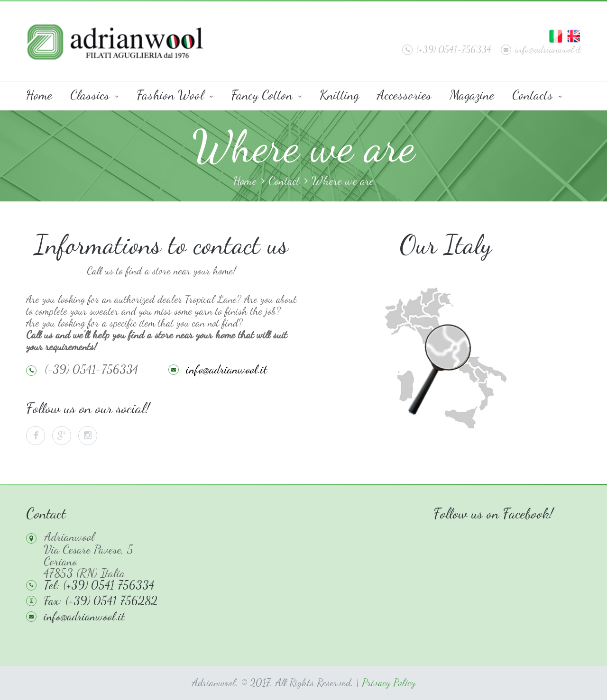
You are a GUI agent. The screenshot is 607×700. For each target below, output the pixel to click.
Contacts (537, 95)
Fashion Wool (175, 95)
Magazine (472, 95)
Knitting (339, 95)
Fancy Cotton (266, 95)
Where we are (343, 181)
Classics (94, 95)
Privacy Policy (389, 682)
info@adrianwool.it (541, 49)
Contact (284, 181)
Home (39, 95)
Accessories (404, 95)
